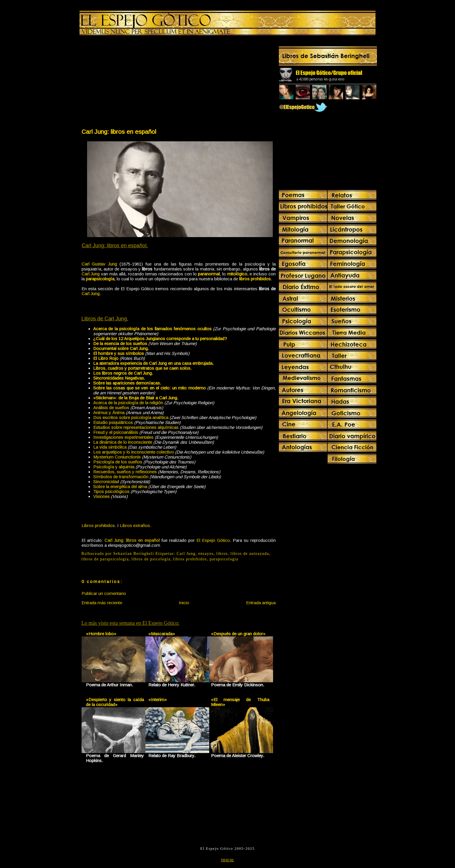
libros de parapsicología (105, 559)
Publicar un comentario (104, 593)
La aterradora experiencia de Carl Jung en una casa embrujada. (153, 363)
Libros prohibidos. (99, 525)
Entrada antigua (261, 603)
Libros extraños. (136, 525)
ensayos (206, 554)
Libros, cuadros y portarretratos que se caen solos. (142, 368)
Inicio (184, 603)
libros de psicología (151, 559)
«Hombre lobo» (101, 634)
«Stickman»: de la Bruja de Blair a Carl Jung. (136, 398)
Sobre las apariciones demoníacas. (127, 383)
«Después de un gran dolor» (238, 634)
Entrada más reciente (102, 603)
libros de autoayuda (250, 554)
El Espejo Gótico (213, 540)
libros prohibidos (190, 559)
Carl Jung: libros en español (119, 132)
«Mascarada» (162, 634)
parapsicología (224, 559)
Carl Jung (186, 554)
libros (222, 554)
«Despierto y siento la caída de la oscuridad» (115, 702)
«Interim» (158, 700)
